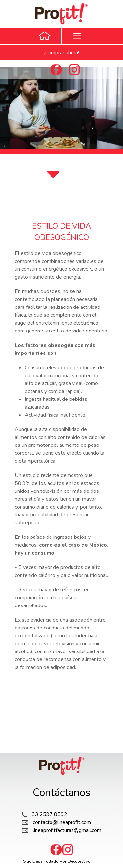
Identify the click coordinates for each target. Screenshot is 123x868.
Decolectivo (79, 861)
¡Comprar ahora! (62, 53)
